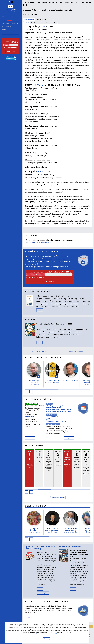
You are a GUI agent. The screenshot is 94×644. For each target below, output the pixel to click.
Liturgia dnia (30, 416)
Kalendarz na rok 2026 (57, 497)
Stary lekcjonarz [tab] (41, 19)
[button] (27, 392)
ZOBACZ (40, 310)
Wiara (4, 33)
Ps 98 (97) (40, 85)
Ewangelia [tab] (57, 23)
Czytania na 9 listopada (40, 351)
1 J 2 (41, 152)
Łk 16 (41, 171)
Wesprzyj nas (11, 51)
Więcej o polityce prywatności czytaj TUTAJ (47, 634)
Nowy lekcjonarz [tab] (29, 19)
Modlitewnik (7, 27)
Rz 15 (42, 26)
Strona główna (8, 17)
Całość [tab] (27, 23)
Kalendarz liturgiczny (10, 23)
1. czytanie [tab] (34, 23)
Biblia (7, 20)
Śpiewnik (5, 30)
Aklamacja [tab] (49, 23)
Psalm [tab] (41, 23)
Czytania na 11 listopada (76, 351)
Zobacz (39, 343)
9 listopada (30, 438)
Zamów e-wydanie (43, 593)
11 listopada (69, 438)
